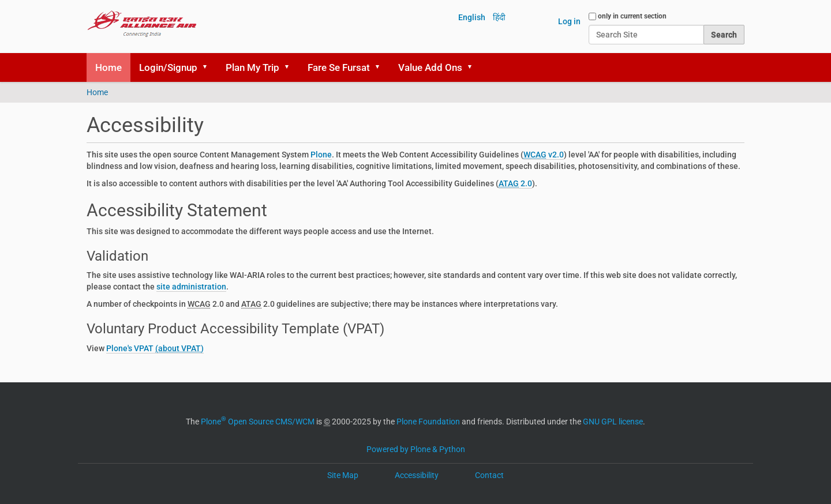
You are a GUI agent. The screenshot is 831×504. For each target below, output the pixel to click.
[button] (209, 67)
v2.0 (544, 155)
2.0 (515, 183)
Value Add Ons (430, 67)
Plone (321, 155)
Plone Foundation (428, 422)
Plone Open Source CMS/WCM (258, 422)
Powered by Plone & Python (416, 449)
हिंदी (499, 17)
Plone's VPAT (131, 348)
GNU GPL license (613, 422)
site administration (191, 287)
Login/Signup (168, 67)
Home (108, 67)
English (472, 17)
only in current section (632, 16)
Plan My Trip (252, 67)
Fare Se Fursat (339, 67)
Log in (569, 21)
